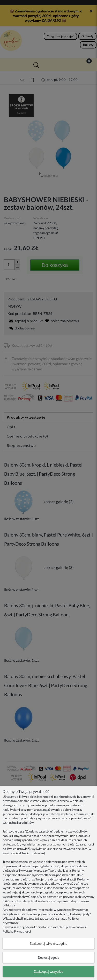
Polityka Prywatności (17, 931)
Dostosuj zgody (48, 958)
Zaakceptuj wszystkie (48, 972)
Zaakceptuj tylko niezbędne (48, 944)
